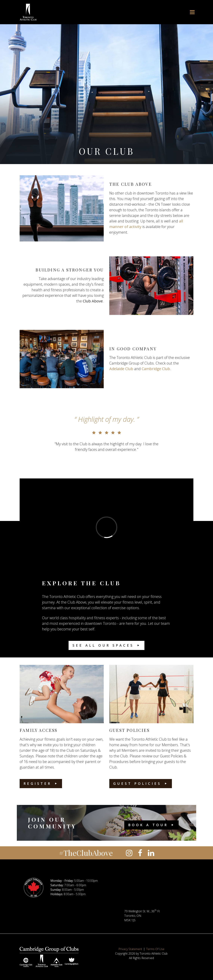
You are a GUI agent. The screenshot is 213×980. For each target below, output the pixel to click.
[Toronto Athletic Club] (28, 12)
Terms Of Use (155, 949)
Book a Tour (148, 825)
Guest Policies (137, 783)
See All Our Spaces (103, 645)
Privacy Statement (130, 949)
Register (37, 783)
